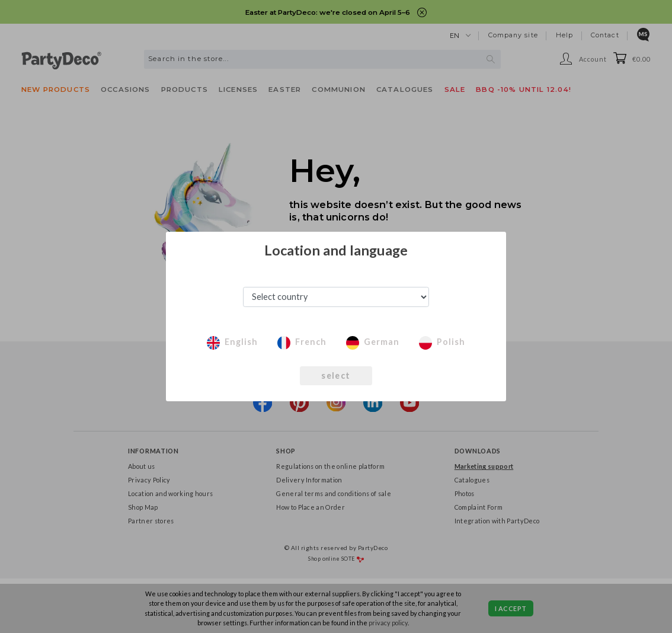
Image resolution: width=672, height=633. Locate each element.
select (336, 375)
